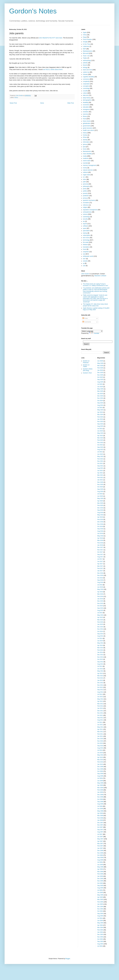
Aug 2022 (100, 450)
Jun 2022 (100, 454)
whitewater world (88, 256)
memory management (90, 165)
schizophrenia (87, 212)
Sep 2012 (100, 690)
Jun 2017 (100, 561)
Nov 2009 (100, 769)
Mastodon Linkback (100, 276)
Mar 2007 (100, 844)
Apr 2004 (100, 925)
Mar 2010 (100, 760)
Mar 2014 (100, 648)
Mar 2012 (100, 704)
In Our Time (87, 44)
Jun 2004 (100, 921)
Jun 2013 (100, 669)
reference (86, 205)
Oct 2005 (100, 883)
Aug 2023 (100, 426)
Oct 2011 (100, 715)
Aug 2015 (100, 610)
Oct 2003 (100, 939)
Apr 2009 (100, 785)
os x (84, 177)
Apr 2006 (100, 869)
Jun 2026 (100, 361)
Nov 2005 (100, 881)
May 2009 (100, 783)
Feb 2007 (100, 846)
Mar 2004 (100, 928)
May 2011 (100, 727)
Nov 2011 (100, 713)
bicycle (85, 65)
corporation (86, 84)
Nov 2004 (100, 909)
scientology (86, 217)
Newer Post (13, 103)
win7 (84, 259)
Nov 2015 (100, 603)
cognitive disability (89, 77)
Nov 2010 (100, 741)
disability (86, 102)
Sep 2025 (100, 380)
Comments (87, 322)
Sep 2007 (100, 830)
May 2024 (100, 410)
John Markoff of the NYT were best (51, 38)
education (86, 107)
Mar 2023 (100, 438)
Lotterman (86, 46)
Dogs (85, 37)
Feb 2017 (100, 568)
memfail (85, 163)
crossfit (85, 91)
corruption (86, 86)
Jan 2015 (100, 624)
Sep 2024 (100, 403)
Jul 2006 (100, 862)
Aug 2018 (100, 531)
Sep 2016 (100, 580)
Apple (85, 32)
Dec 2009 (100, 767)
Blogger (68, 959)
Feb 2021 (100, 478)
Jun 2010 (100, 753)
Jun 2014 (100, 641)
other (85, 179)
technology (86, 240)
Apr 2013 (100, 673)
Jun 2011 (100, 725)
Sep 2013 (100, 662)
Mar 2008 (100, 816)
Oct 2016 (100, 578)
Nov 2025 (100, 375)
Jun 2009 (100, 781)
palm (84, 182)
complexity (86, 81)
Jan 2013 (100, 680)
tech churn (86, 238)
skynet (85, 224)
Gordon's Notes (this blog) (88, 370)
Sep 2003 (100, 941)
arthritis (85, 63)
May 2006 (100, 867)
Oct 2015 (100, 606)
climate (85, 74)
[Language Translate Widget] (92, 331)
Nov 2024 (100, 398)
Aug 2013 (100, 664)
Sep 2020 (100, 489)
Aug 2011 (100, 720)
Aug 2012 (100, 692)
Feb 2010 (100, 762)
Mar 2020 (100, 503)
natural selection (88, 170)
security (85, 219)
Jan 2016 (100, 599)
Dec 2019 (100, 508)
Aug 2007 (100, 832)
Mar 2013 (100, 676)
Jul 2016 (100, 585)
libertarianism (87, 151)
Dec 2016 (100, 573)
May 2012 (100, 699)
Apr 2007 (100, 841)
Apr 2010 (100, 757)
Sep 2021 (100, 466)
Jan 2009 (100, 792)
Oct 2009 (100, 771)
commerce (86, 79)
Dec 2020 (100, 482)
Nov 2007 (100, 825)
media (85, 156)
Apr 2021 (100, 473)
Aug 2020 (100, 491)
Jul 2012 (100, 694)
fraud (85, 119)
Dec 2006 (100, 851)
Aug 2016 (100, 582)
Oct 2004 (100, 911)
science (85, 214)
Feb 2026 (100, 368)
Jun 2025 (100, 387)
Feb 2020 (100, 505)
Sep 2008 (100, 802)
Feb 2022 (100, 459)
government (87, 126)
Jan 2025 (100, 394)
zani (84, 266)
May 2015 (100, 615)
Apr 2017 (100, 564)
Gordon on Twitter (86, 366)
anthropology (87, 60)
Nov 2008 (100, 797)
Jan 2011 (100, 736)
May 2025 (100, 389)
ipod (84, 147)
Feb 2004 (100, 930)
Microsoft (86, 53)
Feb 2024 (100, 417)
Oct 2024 (100, 401)
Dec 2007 (100, 823)
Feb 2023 (100, 440)
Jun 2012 (100, 697)
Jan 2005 (100, 904)
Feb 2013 (100, 678)
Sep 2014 (100, 634)
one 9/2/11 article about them (53, 69)
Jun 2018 (100, 533)
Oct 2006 (100, 855)
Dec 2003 (100, 934)
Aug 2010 (100, 748)
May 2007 (100, 839)
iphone (85, 144)
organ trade (86, 175)
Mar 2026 (100, 366)
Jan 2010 (100, 764)
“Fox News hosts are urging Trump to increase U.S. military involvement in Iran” (96, 285)
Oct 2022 (100, 445)
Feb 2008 (100, 818)
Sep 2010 (100, 746)
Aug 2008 (100, 804)
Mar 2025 (100, 391)
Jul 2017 (100, 559)
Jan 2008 (100, 820)
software (86, 226)
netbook (85, 172)
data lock (86, 95)
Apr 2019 (100, 517)
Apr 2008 (100, 813)
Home (42, 103)
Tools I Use (86, 56)
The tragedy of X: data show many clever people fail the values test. (95, 305)
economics (86, 105)
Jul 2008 (100, 806)
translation (86, 247)
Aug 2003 (100, 944)
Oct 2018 (100, 526)
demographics (87, 100)
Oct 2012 (100, 687)
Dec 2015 (100, 601)
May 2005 (100, 895)
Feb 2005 (100, 902)
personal (86, 184)
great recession (88, 128)
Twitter (85, 58)
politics (85, 191)
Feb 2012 (100, 706)
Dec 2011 (100, 711)
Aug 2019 (100, 513)
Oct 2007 (100, 827)
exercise (86, 114)
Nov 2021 (100, 461)
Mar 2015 (100, 620)
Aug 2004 (100, 916)
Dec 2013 (100, 655)
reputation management (90, 210)
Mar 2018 (100, 540)
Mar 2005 (100, 899)
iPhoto (85, 137)
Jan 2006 (100, 876)
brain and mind (87, 70)
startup (85, 233)
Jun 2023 (100, 431)
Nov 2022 (100, 443)
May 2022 (100, 456)
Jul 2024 (100, 408)
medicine (86, 158)
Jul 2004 (100, 918)
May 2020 (100, 498)
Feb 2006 (100, 874)
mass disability (87, 154)
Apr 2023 (100, 436)
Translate (94, 333)
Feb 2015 (100, 622)
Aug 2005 (100, 888)
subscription (87, 235)
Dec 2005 (100, 879)
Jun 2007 (100, 837)
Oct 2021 (100, 463)
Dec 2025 (100, 373)
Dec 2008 (100, 795)
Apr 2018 (100, 538)
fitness (85, 116)
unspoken (86, 252)
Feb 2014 (100, 650)
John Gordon (85, 274)
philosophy (86, 186)
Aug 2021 (100, 468)
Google (85, 42)
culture (85, 93)
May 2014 (100, 643)
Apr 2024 (100, 412)
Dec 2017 (100, 547)
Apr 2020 (100, 501)
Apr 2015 (100, 617)
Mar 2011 (100, 732)
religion (85, 207)
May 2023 (100, 433)
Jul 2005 (100, 890)
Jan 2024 (100, 419)
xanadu (85, 261)
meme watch (87, 161)
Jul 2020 (100, 494)
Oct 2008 (100, 799)
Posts (85, 318)
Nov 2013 (100, 657)
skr (84, 221)
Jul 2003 (100, 946)
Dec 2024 (100, 396)
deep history (87, 98)
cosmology (86, 88)
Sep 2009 (100, 774)
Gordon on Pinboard (86, 362)
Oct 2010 (100, 743)
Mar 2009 (100, 788)
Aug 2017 (100, 557)
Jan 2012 (100, 708)
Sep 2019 (100, 510)
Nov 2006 (100, 853)
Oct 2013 (100, 659)
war (84, 254)
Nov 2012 (100, 685)
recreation (86, 203)
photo (85, 189)
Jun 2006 (100, 865)
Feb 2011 (100, 734)
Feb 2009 (100, 790)
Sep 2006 (100, 858)
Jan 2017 (100, 571)
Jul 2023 (100, 429)
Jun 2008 (100, 809)
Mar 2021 (100, 475)
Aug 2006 (100, 860)
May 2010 (100, 755)
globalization (87, 123)
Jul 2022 (100, 452)
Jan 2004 (100, 932)
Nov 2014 (100, 629)
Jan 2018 (100, 545)
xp (84, 263)
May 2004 (100, 923)
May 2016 (100, 589)
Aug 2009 (100, 776)
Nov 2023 (100, 422)
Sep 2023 (100, 424)
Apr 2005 (100, 897)
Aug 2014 (100, 636)
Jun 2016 (100, 587)
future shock (87, 121)
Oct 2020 (100, 487)
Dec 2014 (100, 627)
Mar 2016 (100, 594)
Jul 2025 (100, 384)
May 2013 (100, 671)
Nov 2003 (100, 937)
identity (85, 140)
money (85, 168)
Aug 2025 (100, 382)
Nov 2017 (100, 550)
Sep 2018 (100, 529)
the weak (86, 242)
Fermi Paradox (87, 39)
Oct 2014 (100, 631)
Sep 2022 (100, 447)
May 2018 (100, 536)
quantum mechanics (89, 200)
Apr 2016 (100, 592)
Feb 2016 (100, 596)
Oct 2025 (100, 377)
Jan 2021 (100, 480)
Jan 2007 (100, 848)
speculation (86, 231)
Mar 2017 (100, 566)
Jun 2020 (100, 496)
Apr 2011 (100, 729)
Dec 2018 (100, 522)
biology (85, 67)
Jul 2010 (100, 750)
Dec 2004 (100, 907)
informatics (86, 142)
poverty (85, 193)
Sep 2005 (100, 886)
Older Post (71, 103)
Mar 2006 (100, 872)
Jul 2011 (100, 722)
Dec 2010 (100, 739)
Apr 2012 (100, 701)
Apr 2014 (100, 645)
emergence (86, 109)
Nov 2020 (100, 485)
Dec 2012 (100, 683)
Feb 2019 (100, 520)
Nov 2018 (100, 524)
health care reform (89, 130)
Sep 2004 (100, 914)
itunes (85, 149)
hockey (85, 135)
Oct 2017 (100, 552)
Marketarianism (88, 51)
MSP (84, 49)
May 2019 (100, 515)
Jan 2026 (100, 370)
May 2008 (100, 811)
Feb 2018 (100, 543)
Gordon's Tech (87, 373)
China (85, 35)
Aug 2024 (100, 405)
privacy (85, 198)
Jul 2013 (100, 666)
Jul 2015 (100, 613)
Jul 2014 (100, 638)
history (16, 97)
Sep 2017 (100, 554)
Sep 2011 (100, 718)
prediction (86, 196)
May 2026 (100, 363)
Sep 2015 (100, 608)
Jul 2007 (100, 834)
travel (85, 249)
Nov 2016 (100, 575)
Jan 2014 (100, 652)
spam (85, 228)
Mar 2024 (100, 415)
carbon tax (86, 72)
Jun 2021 (100, 471)
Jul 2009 (100, 778)
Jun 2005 (100, 893)
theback (85, 245)
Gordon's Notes (33, 11)
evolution (86, 112)
